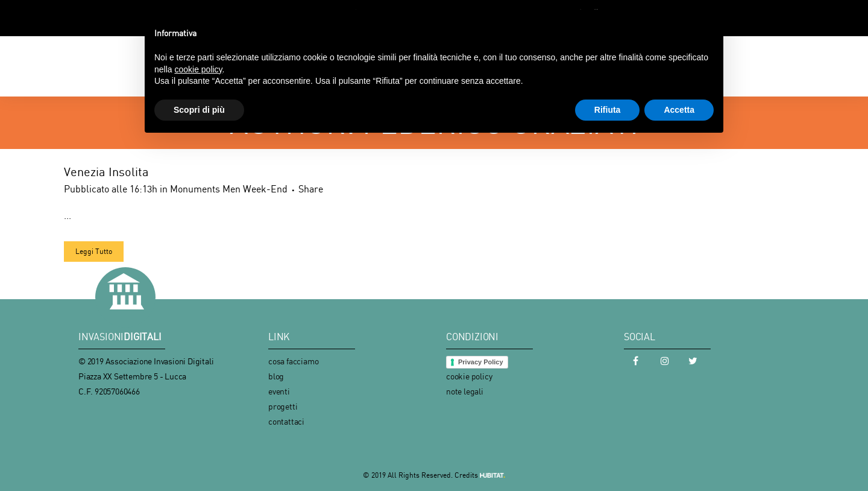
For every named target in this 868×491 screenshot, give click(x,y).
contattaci (286, 421)
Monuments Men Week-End (229, 189)
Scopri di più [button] (199, 110)
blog (276, 376)
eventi (279, 391)
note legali (465, 391)
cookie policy (469, 376)
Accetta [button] (679, 110)
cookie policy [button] (198, 69)
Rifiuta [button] (608, 110)
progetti (283, 406)
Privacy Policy (481, 362)
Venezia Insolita (106, 172)
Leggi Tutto (94, 251)
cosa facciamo (293, 361)
